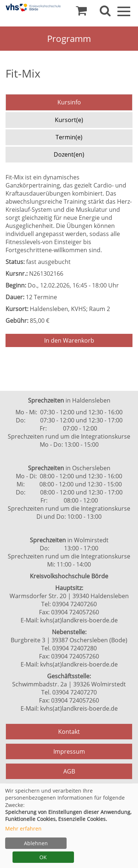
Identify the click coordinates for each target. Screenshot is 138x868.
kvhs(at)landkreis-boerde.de (79, 620)
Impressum (69, 751)
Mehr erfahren (23, 828)
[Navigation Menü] (124, 11)
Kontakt (69, 732)
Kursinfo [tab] (69, 102)
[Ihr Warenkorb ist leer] (81, 12)
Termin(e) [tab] (69, 137)
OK (43, 857)
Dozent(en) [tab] (69, 154)
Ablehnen (36, 843)
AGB (69, 771)
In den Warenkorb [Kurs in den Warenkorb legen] (69, 340)
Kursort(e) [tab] (69, 120)
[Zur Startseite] (33, 8)
